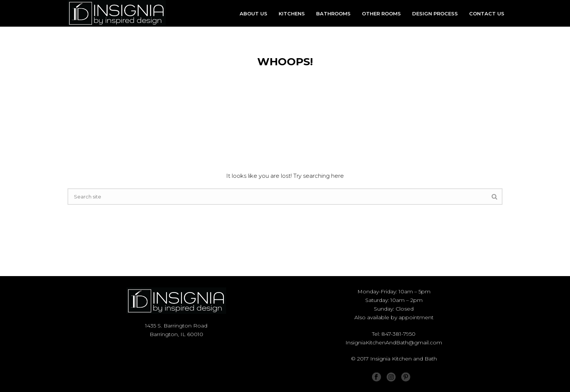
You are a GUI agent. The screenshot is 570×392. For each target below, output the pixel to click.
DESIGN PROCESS (435, 14)
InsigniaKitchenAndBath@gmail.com (394, 342)
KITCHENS (292, 14)
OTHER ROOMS (381, 14)
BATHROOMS (333, 14)
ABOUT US (253, 14)
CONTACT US (487, 14)
